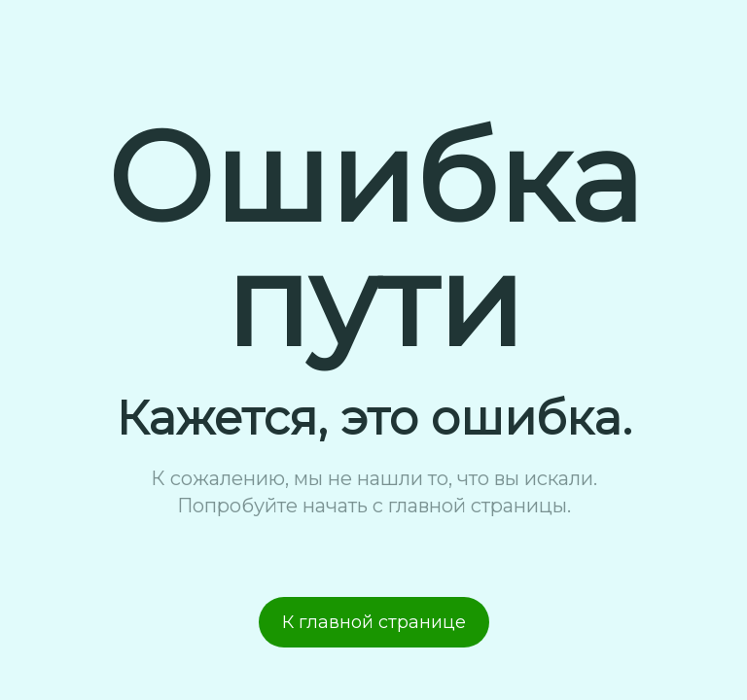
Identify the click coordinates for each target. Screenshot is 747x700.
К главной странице (374, 622)
